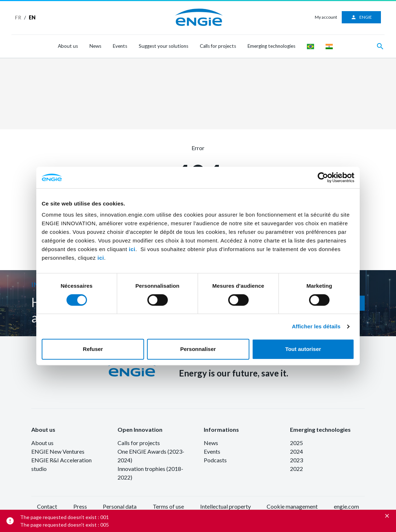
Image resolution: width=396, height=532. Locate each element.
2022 (296, 469)
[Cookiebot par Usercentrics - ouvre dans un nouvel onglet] (323, 177)
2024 (296, 451)
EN (32, 17)
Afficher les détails (316, 326)
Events (120, 46)
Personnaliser (198, 349)
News (95, 46)
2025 (296, 443)
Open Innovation (140, 429)
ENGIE (361, 17)
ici (132, 249)
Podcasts (215, 460)
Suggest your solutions (164, 46)
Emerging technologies (271, 46)
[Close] (387, 516)
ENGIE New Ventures (58, 451)
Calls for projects (218, 46)
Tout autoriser (303, 349)
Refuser (93, 349)
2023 (296, 460)
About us (68, 46)
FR (18, 17)
